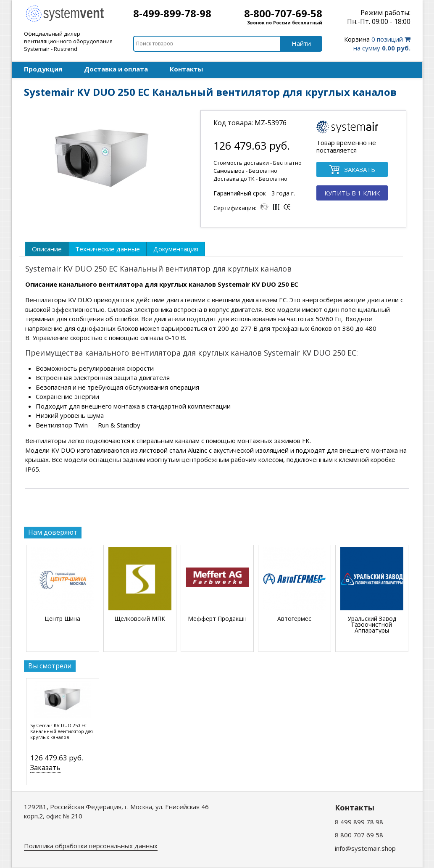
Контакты (186, 69)
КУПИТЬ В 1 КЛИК (352, 193)
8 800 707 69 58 (359, 835)
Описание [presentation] (47, 249)
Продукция (43, 69)
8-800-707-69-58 (283, 13)
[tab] (47, 249)
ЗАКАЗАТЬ (352, 170)
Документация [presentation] (176, 249)
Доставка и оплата (116, 69)
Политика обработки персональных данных (91, 846)
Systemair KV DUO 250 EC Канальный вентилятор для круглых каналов (62, 731)
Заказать (45, 768)
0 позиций (377, 44)
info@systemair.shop (365, 848)
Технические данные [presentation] (108, 249)
